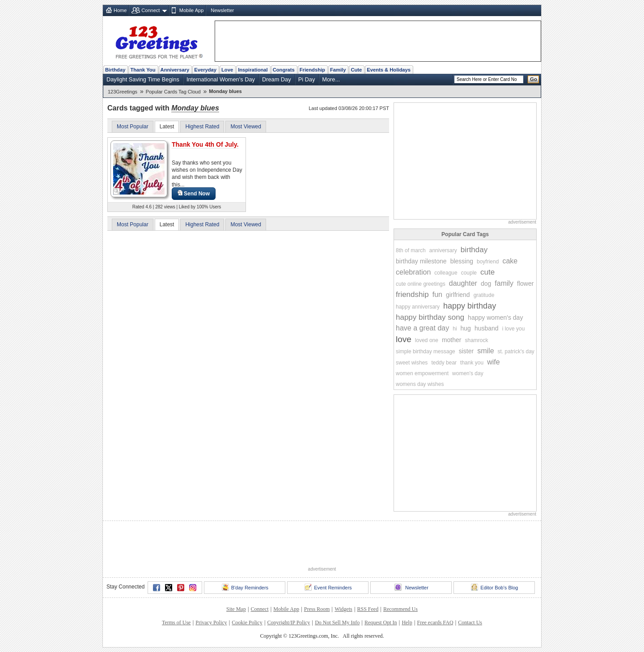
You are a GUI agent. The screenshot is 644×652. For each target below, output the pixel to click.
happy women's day (495, 318)
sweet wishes (412, 363)
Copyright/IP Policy (288, 622)
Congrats (284, 70)
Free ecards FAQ (435, 622)
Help (407, 622)
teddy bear (444, 363)
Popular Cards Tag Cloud (173, 92)
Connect (150, 10)
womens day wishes (420, 384)
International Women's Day (221, 79)
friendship (412, 294)
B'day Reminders (245, 587)
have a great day (422, 328)
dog (486, 284)
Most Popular (133, 127)
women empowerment (422, 373)
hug (466, 328)
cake (510, 261)
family (504, 283)
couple (469, 273)
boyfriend (488, 262)
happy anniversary (418, 307)
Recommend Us (400, 609)
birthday (474, 250)
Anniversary (175, 70)
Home (120, 10)
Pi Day (307, 79)
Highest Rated (202, 127)
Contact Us (470, 622)
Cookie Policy (247, 622)
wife (493, 362)
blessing (462, 261)
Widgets (343, 609)
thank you (472, 363)
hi (455, 329)
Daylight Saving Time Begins (143, 79)
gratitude (484, 295)
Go (534, 79)
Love (227, 70)
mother (452, 340)
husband (487, 328)
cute (487, 272)
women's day (468, 373)
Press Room (317, 609)
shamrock (476, 340)
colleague (446, 273)
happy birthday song (430, 317)
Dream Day (277, 79)
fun (437, 294)
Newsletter (222, 10)
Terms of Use (176, 622)
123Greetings (123, 92)
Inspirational (253, 70)
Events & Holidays (389, 70)
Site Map (236, 609)
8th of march (411, 250)
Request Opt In (381, 622)
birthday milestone (421, 261)
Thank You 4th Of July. (205, 144)
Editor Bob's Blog (494, 587)
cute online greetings (421, 284)
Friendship (312, 70)
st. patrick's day (516, 351)
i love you (514, 329)
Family (338, 70)
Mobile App (191, 10)
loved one (427, 340)
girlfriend (458, 295)
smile (485, 351)
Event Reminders (328, 587)
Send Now (194, 193)
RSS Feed (368, 609)
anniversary (443, 250)
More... (331, 79)
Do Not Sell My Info (337, 622)
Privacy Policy (211, 622)
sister (466, 351)
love (404, 339)
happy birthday (470, 306)
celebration (413, 272)
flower (525, 284)
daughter (463, 283)
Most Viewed (246, 127)
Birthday (115, 70)
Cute (356, 70)
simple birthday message (426, 351)
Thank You (143, 70)
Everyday (205, 70)
